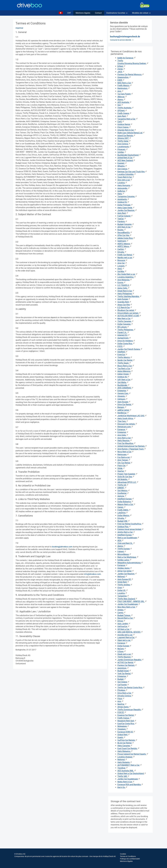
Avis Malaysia (125, 280)
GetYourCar (124, 626)
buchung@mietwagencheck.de (125, 36)
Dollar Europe (124, 646)
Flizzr (121, 699)
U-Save (122, 651)
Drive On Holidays (126, 341)
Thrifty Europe (125, 549)
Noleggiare (123, 726)
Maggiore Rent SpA (127, 721)
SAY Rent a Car (125, 380)
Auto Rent (123, 116)
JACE (121, 72)
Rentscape (123, 455)
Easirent (122, 163)
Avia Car (122, 263)
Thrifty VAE (123, 776)
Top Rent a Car (125, 369)
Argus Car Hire (125, 305)
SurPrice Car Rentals (127, 740)
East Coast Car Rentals (128, 748)
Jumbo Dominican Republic (131, 660)
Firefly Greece (124, 113)
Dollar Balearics (125, 502)
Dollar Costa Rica (126, 344)
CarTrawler (123, 685)
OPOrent (122, 111)
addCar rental (124, 410)
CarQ (121, 122)
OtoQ (121, 269)
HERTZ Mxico (124, 246)
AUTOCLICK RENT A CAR (129, 316)
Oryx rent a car (125, 180)
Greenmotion (124, 77)
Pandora (122, 222)
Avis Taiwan (124, 460)
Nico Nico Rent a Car (127, 607)
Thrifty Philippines (126, 330)
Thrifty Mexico (125, 357)
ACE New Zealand (126, 160)
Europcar (122, 430)
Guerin (121, 737)
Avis (120, 91)
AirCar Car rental (126, 571)
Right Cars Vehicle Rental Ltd (131, 133)
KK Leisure (123, 327)
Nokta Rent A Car (126, 782)
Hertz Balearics (125, 751)
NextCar (122, 704)
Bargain (122, 407)
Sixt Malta (123, 382)
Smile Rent (123, 582)
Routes (122, 230)
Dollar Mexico (125, 515)
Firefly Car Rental (126, 255)
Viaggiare (123, 729)
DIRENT (122, 488)
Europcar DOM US (126, 732)
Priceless (122, 690)
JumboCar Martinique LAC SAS (132, 416)
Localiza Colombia (127, 174)
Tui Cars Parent (125, 94)
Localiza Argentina (127, 277)
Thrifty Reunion (125, 657)
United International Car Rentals (132, 446)
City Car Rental (125, 463)
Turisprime (123, 596)
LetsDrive (123, 513)
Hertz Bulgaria (125, 762)
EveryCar (122, 355)
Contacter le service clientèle (122, 40)
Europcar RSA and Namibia (130, 785)
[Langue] (61, 13)
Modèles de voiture (141, 13)
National (122, 577)
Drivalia (122, 252)
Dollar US (123, 590)
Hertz (121, 194)
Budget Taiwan (125, 615)
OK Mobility (124, 479)
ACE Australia (124, 102)
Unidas (122, 610)
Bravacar (122, 260)
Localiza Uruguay (126, 757)
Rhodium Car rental (127, 310)
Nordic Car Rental (126, 360)
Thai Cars (123, 421)
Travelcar (123, 768)
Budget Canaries (126, 224)
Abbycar (122, 97)
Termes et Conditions (128, 856)
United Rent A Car (126, 158)
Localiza (122, 183)
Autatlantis (123, 199)
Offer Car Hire (124, 235)
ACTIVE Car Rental (127, 663)
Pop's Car (123, 466)
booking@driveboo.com (62, 547)
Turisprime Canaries (127, 197)
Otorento (122, 396)
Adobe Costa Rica (126, 238)
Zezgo (121, 69)
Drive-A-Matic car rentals (129, 313)
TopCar (122, 219)
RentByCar (123, 413)
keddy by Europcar (127, 58)
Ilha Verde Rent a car (127, 274)
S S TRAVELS (124, 285)
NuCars (122, 649)
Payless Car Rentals (127, 665)
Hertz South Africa (126, 418)
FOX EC (122, 712)
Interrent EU (124, 335)
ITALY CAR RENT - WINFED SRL (132, 601)
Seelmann (123, 241)
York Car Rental (125, 674)
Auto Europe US (125, 579)
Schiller (122, 152)
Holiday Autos (125, 568)
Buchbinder (124, 385)
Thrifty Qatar (124, 141)
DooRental (123, 493)
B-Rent (121, 66)
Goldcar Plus (124, 527)
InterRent (122, 352)
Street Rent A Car (126, 291)
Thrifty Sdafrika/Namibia (129, 296)
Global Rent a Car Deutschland (132, 773)
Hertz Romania (125, 185)
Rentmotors (124, 88)
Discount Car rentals (127, 424)
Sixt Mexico (124, 491)
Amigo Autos (124, 707)
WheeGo (122, 166)
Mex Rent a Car (125, 319)
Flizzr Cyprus (124, 127)
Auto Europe (124, 299)
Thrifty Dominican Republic (130, 710)
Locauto (122, 266)
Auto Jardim (124, 624)
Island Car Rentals (126, 136)
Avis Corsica (124, 144)
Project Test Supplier (127, 474)
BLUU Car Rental (126, 743)
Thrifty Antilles (125, 585)
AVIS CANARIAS (125, 388)
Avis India (123, 435)
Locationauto (124, 147)
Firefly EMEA (124, 510)
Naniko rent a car (126, 258)
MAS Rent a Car (125, 83)
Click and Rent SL (126, 543)
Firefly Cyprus (124, 718)
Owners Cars (124, 393)
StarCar (122, 471)
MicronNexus (124, 554)
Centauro (123, 399)
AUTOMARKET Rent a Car (130, 765)
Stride (121, 468)
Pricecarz (123, 149)
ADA (121, 540)
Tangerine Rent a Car (128, 119)
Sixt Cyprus (124, 169)
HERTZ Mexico (125, 244)
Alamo (121, 100)
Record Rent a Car (126, 618)
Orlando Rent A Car (127, 130)
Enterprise (123, 391)
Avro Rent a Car (125, 438)
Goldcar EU (123, 202)
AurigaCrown (124, 338)
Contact (98, 13)
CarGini (122, 249)
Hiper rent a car (125, 640)
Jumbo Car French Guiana (130, 349)
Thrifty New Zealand (127, 599)
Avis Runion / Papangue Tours (132, 449)
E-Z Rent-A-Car (125, 307)
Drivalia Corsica (125, 696)
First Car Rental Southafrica (131, 524)
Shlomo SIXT (124, 138)
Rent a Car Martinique (128, 557)
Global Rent (124, 735)
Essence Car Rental (127, 715)
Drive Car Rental (126, 404)
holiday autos (124, 560)
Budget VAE (124, 521)
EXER (121, 80)
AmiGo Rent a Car (126, 532)
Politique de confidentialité (130, 859)
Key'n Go (122, 787)
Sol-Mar (122, 271)
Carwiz (122, 507)
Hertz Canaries (125, 746)
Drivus (121, 621)
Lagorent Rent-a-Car (127, 637)
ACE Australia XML (127, 771)
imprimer (19, 28)
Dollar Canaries (125, 324)
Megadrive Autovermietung (130, 563)
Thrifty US (123, 485)
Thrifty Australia (126, 108)
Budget (122, 679)
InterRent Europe (126, 499)
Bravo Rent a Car (126, 366)
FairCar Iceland (125, 216)
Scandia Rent (124, 302)
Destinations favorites (117, 13)
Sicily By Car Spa (126, 477)
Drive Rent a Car (126, 693)
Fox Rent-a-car (125, 457)
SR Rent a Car (125, 629)
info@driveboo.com (92, 574)
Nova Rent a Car (126, 452)
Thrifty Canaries (126, 321)
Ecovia (122, 282)
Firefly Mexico (125, 86)
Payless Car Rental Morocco (131, 74)
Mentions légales (83, 13)
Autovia (122, 496)
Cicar (121, 588)
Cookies (123, 854)
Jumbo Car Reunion (127, 210)
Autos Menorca (125, 371)
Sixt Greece (123, 682)
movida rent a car (126, 635)
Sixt (120, 105)
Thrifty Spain (124, 363)
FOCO (121, 346)
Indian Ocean (124, 374)
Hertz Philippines (126, 294)
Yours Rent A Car (126, 177)
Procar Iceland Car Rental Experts (133, 754)
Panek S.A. (123, 332)
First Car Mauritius (127, 443)
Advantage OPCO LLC (128, 482)
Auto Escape (124, 402)
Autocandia (124, 188)
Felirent (122, 552)
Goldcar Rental (125, 124)
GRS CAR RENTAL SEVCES (130, 632)
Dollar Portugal (125, 205)
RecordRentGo (125, 233)
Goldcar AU (123, 377)
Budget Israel (124, 671)
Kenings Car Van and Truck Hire (132, 172)
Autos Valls (124, 288)
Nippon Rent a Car (126, 504)
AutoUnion (123, 668)
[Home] (30, 5)
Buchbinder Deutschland (129, 155)
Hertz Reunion (125, 441)
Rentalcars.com (125, 427)
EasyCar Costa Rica (127, 724)
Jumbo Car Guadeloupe (129, 604)
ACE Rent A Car (125, 227)
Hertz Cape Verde (126, 208)
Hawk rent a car (125, 654)
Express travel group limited (131, 529)
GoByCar (122, 191)
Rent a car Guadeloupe (128, 538)
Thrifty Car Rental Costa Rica (131, 688)
